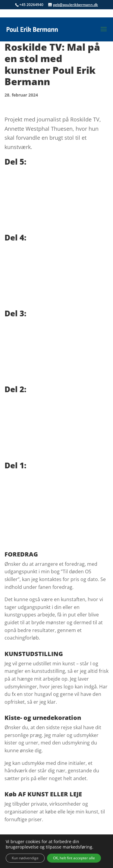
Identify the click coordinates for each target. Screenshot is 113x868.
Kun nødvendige (25, 858)
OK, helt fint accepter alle (74, 858)
